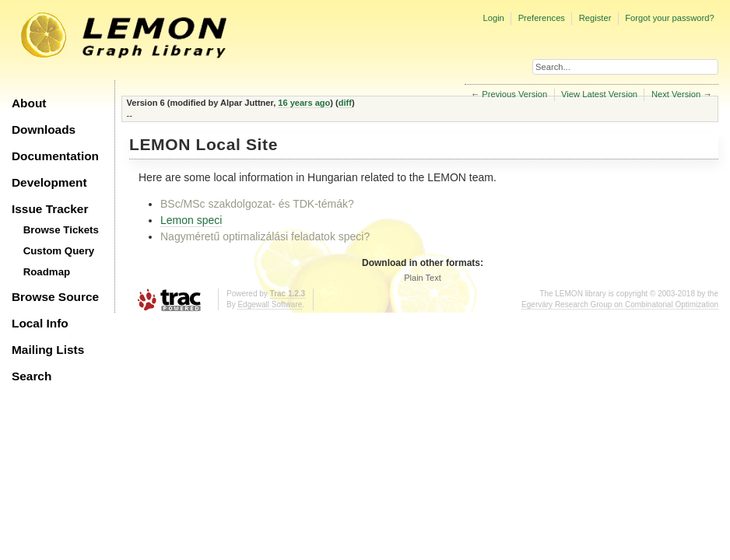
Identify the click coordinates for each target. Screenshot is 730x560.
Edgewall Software (270, 304)
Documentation (55, 156)
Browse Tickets (61, 230)
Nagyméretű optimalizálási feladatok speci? (265, 236)
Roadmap (47, 272)
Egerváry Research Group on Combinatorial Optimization (620, 304)
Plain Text (423, 278)
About (29, 103)
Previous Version (514, 94)
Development (49, 182)
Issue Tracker (50, 209)
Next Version (676, 94)
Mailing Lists (48, 350)
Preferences (542, 18)
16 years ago (304, 103)
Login (493, 18)
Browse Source (55, 297)
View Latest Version (599, 94)
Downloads (44, 129)
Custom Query (59, 251)
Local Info (40, 323)
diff (345, 103)
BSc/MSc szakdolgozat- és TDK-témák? (257, 204)
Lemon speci (191, 220)
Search (32, 376)
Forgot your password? (669, 18)
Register (595, 18)
